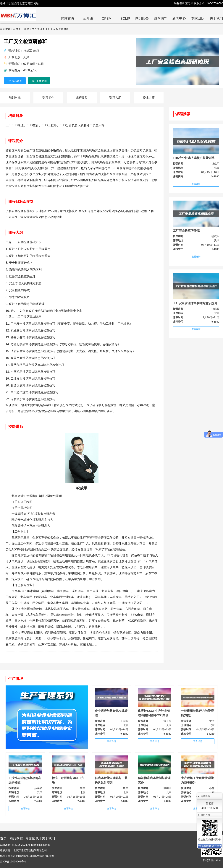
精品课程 (16, 838)
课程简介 (48, 98)
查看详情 (196, 184)
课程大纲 (115, 98)
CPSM (107, 19)
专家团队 (198, 18)
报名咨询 (15, 81)
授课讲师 (149, 98)
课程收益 (82, 98)
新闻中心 (179, 18)
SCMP (125, 19)
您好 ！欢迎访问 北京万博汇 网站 (19, 3)
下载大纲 (39, 81)
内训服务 (142, 18)
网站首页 (68, 18)
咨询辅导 (161, 18)
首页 (3, 838)
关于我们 (216, 18)
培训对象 (15, 98)
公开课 (88, 18)
